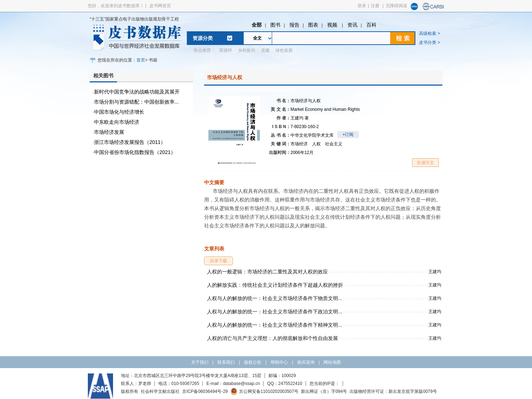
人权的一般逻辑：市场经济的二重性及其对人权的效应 (267, 272)
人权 (316, 144)
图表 (313, 25)
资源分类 (203, 38)
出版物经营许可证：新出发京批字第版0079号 (393, 391)
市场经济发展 (109, 132)
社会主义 (334, 144)
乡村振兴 (247, 50)
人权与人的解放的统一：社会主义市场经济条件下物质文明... (275, 298)
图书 (275, 25)
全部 (257, 25)
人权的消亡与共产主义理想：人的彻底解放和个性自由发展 (272, 338)
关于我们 (200, 362)
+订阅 (348, 135)
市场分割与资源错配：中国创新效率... (136, 102)
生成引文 (425, 163)
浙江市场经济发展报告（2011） (130, 142)
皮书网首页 (160, 6)
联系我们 (226, 362)
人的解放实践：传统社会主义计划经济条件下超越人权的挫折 (275, 285)
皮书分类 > (429, 42)
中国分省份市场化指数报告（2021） (135, 152)
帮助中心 (279, 362)
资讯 (352, 25)
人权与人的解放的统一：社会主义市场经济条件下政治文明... (275, 312)
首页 (141, 60)
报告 (294, 25)
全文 (257, 38)
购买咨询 (306, 362)
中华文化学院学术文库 (312, 135)
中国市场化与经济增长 (119, 112)
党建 (265, 50)
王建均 (300, 118)
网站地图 (332, 362)
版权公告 (253, 362)
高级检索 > (429, 33)
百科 (371, 25)
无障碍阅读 (396, 6)
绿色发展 (284, 50)
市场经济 (299, 144)
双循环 (226, 50)
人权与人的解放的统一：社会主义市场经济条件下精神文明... (275, 325)
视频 (333, 25)
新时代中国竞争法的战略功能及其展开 (137, 92)
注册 (375, 6)
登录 (362, 6)
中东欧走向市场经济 (117, 122)
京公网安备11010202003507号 (264, 391)
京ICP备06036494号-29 (205, 391)
